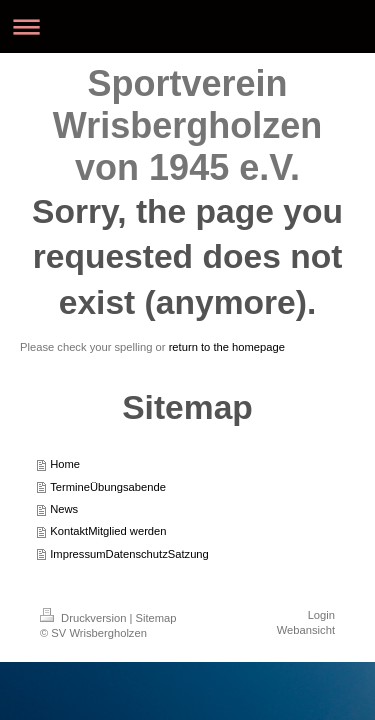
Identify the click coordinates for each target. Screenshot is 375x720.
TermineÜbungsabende (108, 487)
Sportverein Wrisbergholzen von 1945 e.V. (187, 125)
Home (65, 464)
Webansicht (306, 630)
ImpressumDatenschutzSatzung (129, 554)
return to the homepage (227, 347)
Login (321, 615)
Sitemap (156, 618)
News (64, 509)
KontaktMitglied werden (108, 531)
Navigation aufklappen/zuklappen (187, 26)
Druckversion (85, 618)
